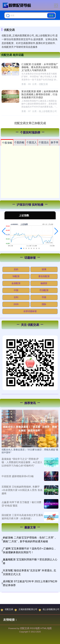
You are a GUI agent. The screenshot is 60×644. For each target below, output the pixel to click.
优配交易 (7, 610)
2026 (16, 304)
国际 (44, 304)
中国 (16, 290)
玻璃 (44, 269)
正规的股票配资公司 (26, 610)
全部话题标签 (30, 311)
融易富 (44, 283)
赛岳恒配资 (44, 276)
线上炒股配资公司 (49, 610)
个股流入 (32, 142)
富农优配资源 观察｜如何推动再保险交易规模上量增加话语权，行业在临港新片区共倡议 (40, 94)
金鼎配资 (16, 283)
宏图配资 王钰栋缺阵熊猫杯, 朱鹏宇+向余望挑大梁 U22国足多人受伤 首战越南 (22, 490)
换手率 (55, 142)
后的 (16, 269)
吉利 (16, 297)
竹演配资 (44, 290)
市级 (44, 297)
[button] (4, 231)
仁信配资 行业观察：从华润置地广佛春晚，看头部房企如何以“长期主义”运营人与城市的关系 (40, 67)
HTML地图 (46, 628)
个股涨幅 (7, 143)
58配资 (16, 276)
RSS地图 (35, 628)
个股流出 (44, 142)
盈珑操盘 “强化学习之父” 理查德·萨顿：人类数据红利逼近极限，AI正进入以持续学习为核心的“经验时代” (22, 462)
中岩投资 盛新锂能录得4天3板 (18, 476)
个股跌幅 (19, 142)
